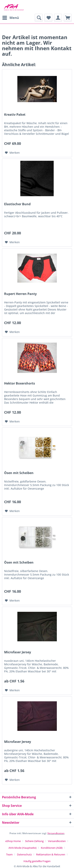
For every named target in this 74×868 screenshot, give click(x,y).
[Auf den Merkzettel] (12, 153)
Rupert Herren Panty (20, 294)
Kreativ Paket (15, 115)
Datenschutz (24, 854)
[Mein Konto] (58, 18)
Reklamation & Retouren (51, 854)
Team (9, 854)
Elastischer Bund (17, 204)
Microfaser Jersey (18, 652)
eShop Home (13, 841)
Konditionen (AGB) (52, 848)
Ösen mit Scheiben (19, 473)
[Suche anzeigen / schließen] (39, 18)
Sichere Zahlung (34, 841)
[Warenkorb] (68, 18)
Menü (11, 17)
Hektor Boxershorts (20, 383)
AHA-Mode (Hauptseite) (22, 848)
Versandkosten (56, 833)
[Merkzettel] (48, 18)
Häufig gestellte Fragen (37, 861)
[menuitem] (10, 18)
